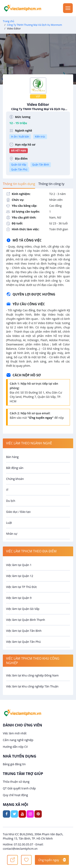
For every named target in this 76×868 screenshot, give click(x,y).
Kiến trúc (40, 137)
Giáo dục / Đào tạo (18, 512)
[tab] (19, 184)
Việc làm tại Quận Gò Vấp (23, 609)
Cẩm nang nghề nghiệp (18, 740)
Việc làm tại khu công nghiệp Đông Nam (32, 675)
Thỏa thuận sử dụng (16, 782)
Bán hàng (12, 457)
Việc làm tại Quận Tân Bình (24, 631)
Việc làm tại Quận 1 (19, 565)
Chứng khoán (15, 479)
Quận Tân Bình (41, 165)
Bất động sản (15, 468)
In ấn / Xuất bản (20, 137)
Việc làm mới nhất (15, 733)
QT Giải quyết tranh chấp (19, 788)
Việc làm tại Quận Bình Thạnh (26, 620)
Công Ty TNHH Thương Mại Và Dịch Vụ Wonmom (34, 25)
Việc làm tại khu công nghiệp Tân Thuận (32, 686)
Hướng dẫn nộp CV (15, 747)
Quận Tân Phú (19, 169)
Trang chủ (9, 21)
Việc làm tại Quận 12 (20, 576)
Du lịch (11, 501)
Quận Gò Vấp (19, 165)
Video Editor (38, 107)
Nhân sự (12, 534)
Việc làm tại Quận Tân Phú (23, 642)
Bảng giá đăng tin (14, 764)
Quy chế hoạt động (15, 795)
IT (7, 490)
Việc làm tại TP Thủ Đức (21, 587)
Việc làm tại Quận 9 (19, 598)
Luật (9, 523)
